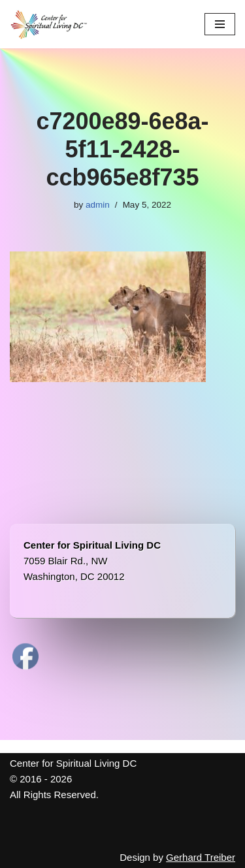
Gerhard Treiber (201, 857)
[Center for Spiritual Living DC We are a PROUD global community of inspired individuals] (49, 24)
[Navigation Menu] (220, 24)
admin (98, 205)
